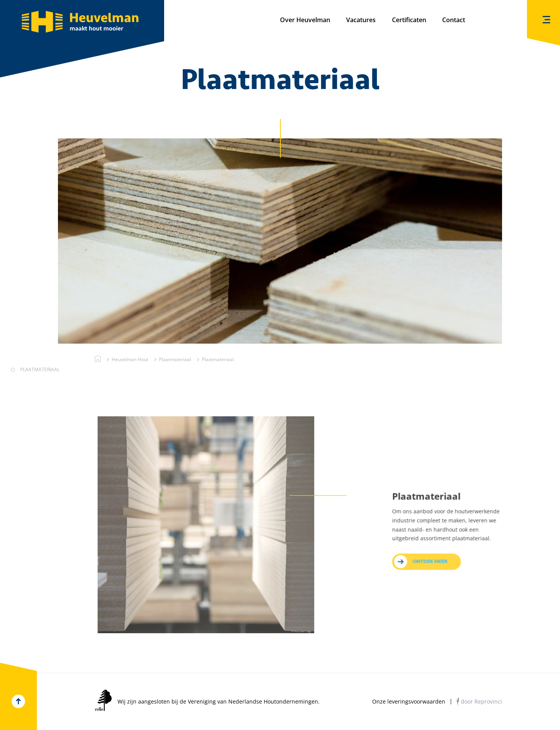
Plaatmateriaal (174, 359)
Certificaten (409, 20)
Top (18, 701)
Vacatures (361, 20)
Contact (454, 20)
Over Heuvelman (305, 20)
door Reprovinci (481, 701)
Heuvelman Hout (98, 359)
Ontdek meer (431, 570)
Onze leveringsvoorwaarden (409, 702)
